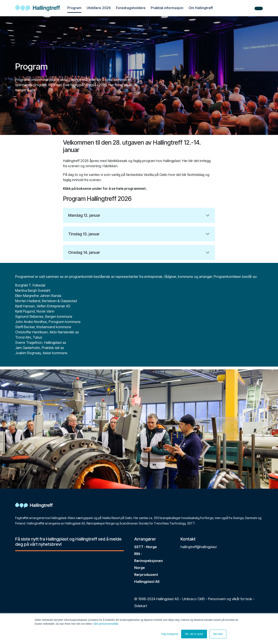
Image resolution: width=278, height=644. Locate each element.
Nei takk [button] (218, 634)
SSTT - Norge (146, 547)
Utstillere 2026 (99, 8)
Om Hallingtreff (201, 8)
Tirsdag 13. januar (84, 234)
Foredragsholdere (131, 8)
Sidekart (141, 606)
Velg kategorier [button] (170, 634)
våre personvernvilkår (106, 624)
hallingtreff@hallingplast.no (201, 547)
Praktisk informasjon (167, 8)
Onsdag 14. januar (84, 252)
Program (74, 8)
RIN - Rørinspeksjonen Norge (149, 561)
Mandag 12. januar (84, 215)
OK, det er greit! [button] (194, 634)
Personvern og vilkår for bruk (230, 599)
